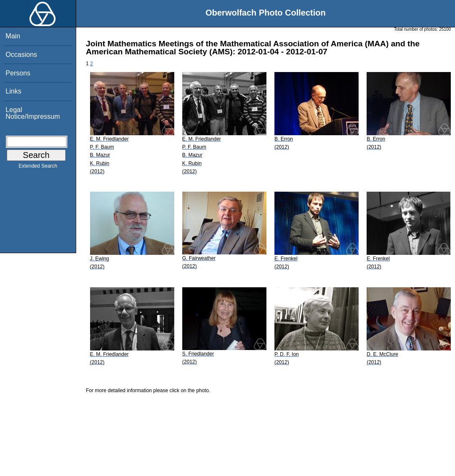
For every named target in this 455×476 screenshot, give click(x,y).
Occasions (21, 55)
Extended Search (38, 168)
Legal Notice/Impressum (33, 113)
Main (13, 36)
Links (13, 91)
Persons (18, 73)
